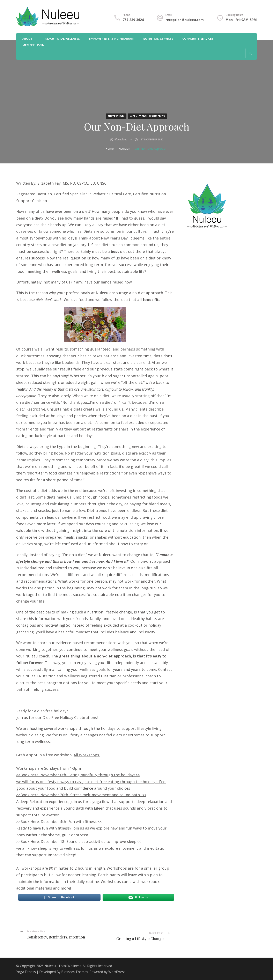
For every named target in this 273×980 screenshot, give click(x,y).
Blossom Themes (75, 972)
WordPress (117, 972)
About (27, 39)
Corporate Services (198, 39)
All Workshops (87, 755)
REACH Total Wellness (62, 39)
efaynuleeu (121, 139)
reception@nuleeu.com (185, 20)
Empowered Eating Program (111, 39)
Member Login (33, 45)
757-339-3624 (133, 20)
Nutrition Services (158, 39)
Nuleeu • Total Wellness (63, 966)
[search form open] (250, 53)
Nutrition (116, 116)
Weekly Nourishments (147, 116)
